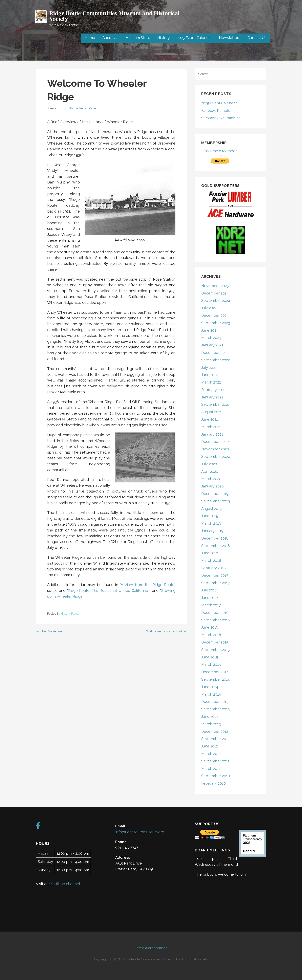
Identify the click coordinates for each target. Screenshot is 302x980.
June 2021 (210, 419)
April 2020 (210, 471)
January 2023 (212, 345)
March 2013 (211, 724)
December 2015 (215, 642)
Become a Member (220, 151)
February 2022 (213, 390)
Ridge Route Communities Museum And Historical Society (114, 16)
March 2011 (211, 769)
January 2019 (212, 531)
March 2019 (211, 523)
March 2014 (211, 694)
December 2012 (215, 731)
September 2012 (215, 739)
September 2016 (216, 620)
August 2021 (211, 412)
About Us (110, 38)
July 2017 (209, 590)
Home (90, 38)
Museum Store (138, 38)
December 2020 (215, 442)
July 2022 (209, 367)
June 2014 (210, 687)
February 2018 (213, 568)
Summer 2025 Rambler (221, 118)
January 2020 (212, 486)
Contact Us (257, 38)
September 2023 (216, 323)
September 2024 (216, 300)
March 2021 (211, 427)
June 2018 (210, 553)
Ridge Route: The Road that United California (108, 591)
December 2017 (215, 575)
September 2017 (215, 583)
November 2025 (215, 286)
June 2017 (210, 598)
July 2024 (209, 308)
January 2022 (212, 397)
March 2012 (211, 754)
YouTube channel (65, 884)
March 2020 (211, 479)
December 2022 (215, 353)
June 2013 (210, 716)
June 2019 (210, 516)
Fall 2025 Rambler (217, 111)
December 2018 (215, 538)
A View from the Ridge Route (147, 585)
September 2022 (215, 360)
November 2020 (215, 449)
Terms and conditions (151, 948)
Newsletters (230, 38)
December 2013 (215, 702)
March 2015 (211, 664)
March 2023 (211, 338)
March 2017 (211, 605)
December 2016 (215, 613)
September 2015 (215, 650)
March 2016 (211, 635)
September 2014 (216, 679)
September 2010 (216, 776)
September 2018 (216, 546)
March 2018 (211, 560)
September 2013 (215, 709)
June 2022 (210, 375)
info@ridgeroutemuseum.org (140, 832)
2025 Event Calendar (194, 38)
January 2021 (212, 434)
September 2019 (216, 501)
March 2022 (211, 382)
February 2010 (213, 783)
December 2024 (215, 293)
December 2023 (215, 315)
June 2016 (210, 627)
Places (75, 614)
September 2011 (215, 761)
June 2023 (210, 330)
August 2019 (212, 509)
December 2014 (215, 672)
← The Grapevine (49, 631)
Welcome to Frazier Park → (166, 631)
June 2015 (210, 657)
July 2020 (209, 464)
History (163, 38)
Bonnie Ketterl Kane (82, 108)
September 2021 (215, 404)
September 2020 (216, 456)
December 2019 (215, 494)
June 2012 (210, 746)
